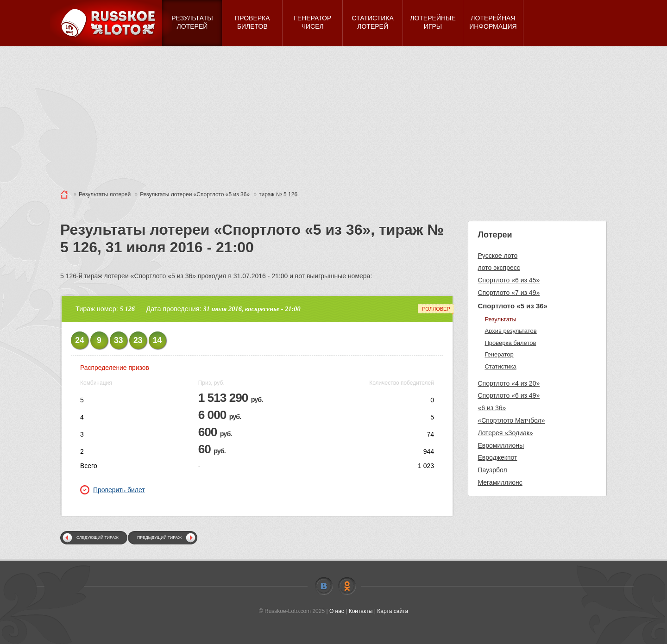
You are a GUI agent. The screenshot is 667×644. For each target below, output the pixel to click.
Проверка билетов (510, 343)
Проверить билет (113, 490)
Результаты (500, 319)
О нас (337, 611)
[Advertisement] (333, 116)
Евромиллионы (501, 445)
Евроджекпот (497, 457)
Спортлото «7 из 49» (509, 293)
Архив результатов (510, 331)
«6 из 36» (492, 408)
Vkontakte (324, 586)
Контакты (361, 611)
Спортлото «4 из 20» (509, 383)
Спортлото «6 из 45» (509, 280)
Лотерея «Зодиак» (505, 433)
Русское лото (497, 256)
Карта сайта (393, 611)
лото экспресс (499, 268)
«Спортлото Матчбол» (511, 420)
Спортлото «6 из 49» (509, 395)
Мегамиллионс (500, 482)
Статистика (500, 366)
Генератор (499, 354)
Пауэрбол (492, 470)
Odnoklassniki (347, 586)
